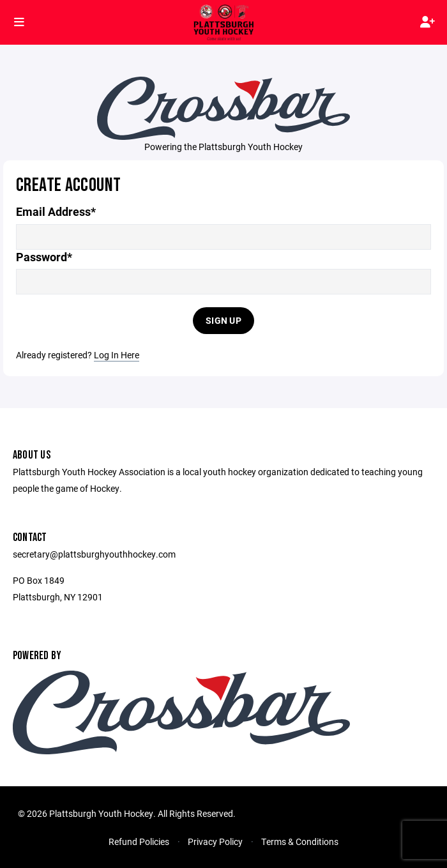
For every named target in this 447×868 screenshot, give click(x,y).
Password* (44, 257)
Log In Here (117, 355)
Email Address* (56, 212)
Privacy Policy (215, 841)
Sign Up (223, 320)
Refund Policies (139, 841)
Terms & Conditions (300, 841)
